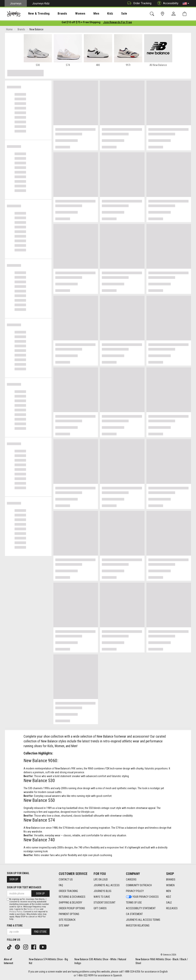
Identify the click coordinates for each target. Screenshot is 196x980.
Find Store (40, 932)
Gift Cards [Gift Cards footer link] (100, 908)
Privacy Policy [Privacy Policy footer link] (135, 891)
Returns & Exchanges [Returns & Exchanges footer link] (72, 897)
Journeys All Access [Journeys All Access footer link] (107, 885)
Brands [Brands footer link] (171, 880)
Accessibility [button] (167, 3)
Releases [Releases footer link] (172, 908)
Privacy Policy (16, 912)
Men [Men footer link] (169, 891)
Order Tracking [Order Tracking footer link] (68, 891)
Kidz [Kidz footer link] (169, 897)
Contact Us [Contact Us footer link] (66, 880)
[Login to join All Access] (81, 23)
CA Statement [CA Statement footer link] (134, 914)
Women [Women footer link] (170, 885)
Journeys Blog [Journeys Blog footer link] (102, 891)
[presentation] (35, 14)
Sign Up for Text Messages (24, 887)
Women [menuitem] (72, 14)
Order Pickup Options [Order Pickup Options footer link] (72, 908)
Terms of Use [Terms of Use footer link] (134, 903)
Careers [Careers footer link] (131, 880)
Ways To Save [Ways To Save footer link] (102, 897)
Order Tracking (138, 3)
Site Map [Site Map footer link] (64, 926)
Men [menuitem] (86, 14)
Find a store (15, 926)
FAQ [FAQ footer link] (61, 885)
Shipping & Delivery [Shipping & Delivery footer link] (70, 903)
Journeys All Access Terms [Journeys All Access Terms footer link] (143, 920)
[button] (186, 3)
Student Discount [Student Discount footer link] (105, 903)
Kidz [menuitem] (98, 14)
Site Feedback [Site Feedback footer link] (67, 920)
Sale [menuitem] (111, 14)
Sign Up (14, 879)
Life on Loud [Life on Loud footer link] (101, 880)
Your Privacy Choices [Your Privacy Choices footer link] (142, 897)
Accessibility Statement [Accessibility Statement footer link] (141, 908)
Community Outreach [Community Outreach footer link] (139, 885)
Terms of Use (33, 909)
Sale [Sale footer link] (169, 903)
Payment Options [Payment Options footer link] (69, 914)
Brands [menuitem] (56, 14)
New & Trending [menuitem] (35, 14)
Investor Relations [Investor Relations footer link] (138, 926)
